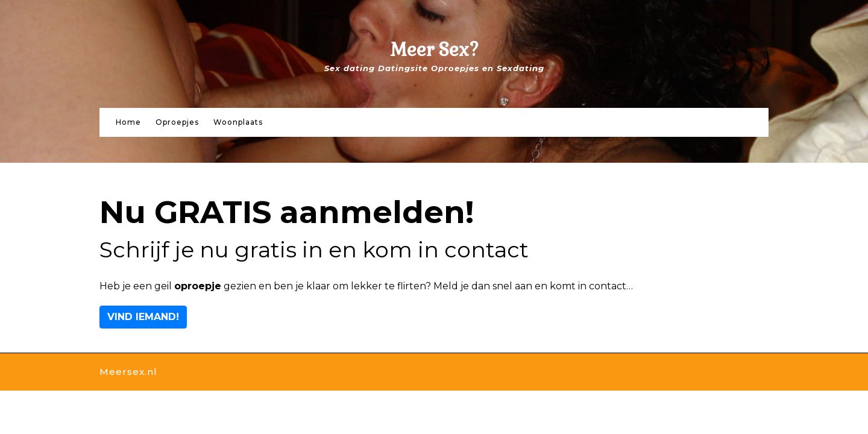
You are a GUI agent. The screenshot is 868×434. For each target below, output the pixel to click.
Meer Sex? (434, 50)
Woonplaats (238, 122)
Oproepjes (177, 122)
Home (128, 122)
